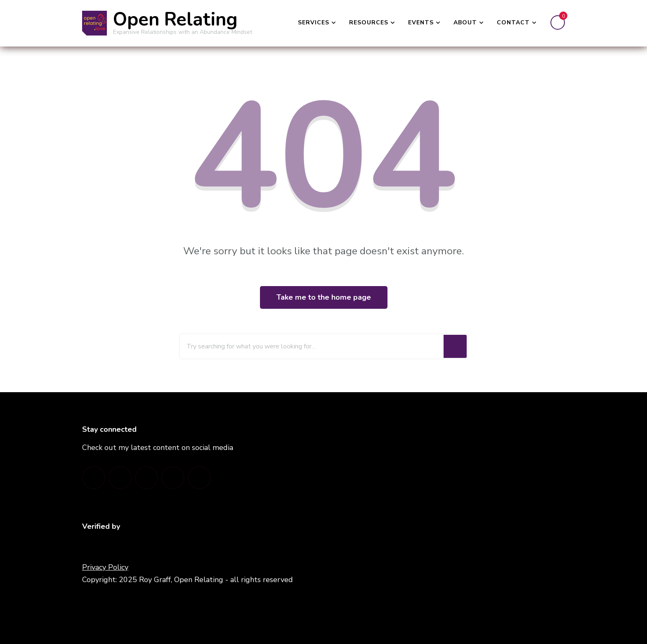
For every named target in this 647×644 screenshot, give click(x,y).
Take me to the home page (324, 297)
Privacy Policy (105, 567)
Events (421, 22)
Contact (513, 22)
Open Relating (175, 20)
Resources (369, 22)
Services (314, 22)
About (465, 22)
